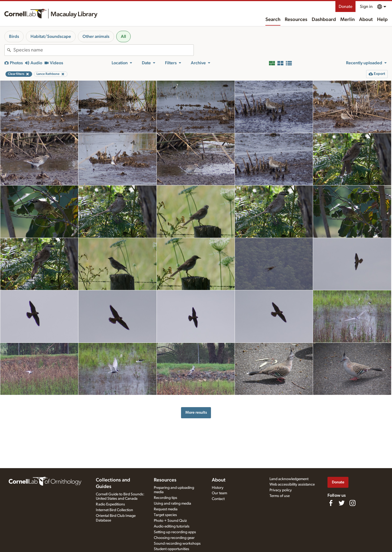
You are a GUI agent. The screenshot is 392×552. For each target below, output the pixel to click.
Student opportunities (171, 549)
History (218, 488)
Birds (14, 36)
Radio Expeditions (110, 504)
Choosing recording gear (174, 538)
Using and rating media (172, 504)
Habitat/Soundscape (51, 36)
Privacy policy (281, 490)
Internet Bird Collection (114, 510)
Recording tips (166, 498)
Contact (218, 499)
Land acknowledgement (289, 479)
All (123, 36)
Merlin (347, 20)
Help (382, 20)
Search (273, 20)
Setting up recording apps (175, 532)
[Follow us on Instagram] (353, 503)
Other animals (96, 36)
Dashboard (324, 20)
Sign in (366, 7)
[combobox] (103, 50)
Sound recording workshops (177, 544)
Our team (219, 493)
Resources (296, 20)
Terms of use (280, 496)
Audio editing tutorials (172, 526)
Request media (166, 509)
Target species (165, 515)
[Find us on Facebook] (331, 503)
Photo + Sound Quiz (170, 521)
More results (196, 412)
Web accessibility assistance (292, 484)
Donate (345, 7)
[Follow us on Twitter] (342, 503)
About (366, 20)
